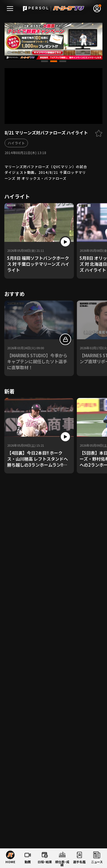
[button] (45, 61)
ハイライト (16, 143)
